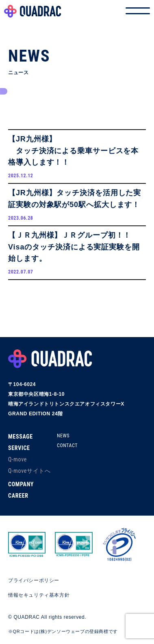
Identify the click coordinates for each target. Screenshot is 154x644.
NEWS (63, 436)
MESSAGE (21, 437)
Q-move (17, 459)
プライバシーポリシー (34, 580)
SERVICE (19, 448)
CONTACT (67, 446)
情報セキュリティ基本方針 (39, 595)
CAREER (18, 496)
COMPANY (21, 484)
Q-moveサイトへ (29, 471)
